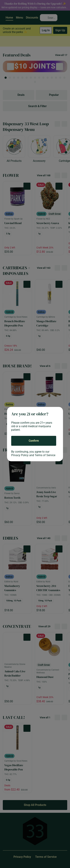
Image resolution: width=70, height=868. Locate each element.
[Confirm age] (34, 441)
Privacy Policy (20, 455)
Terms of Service (45, 455)
